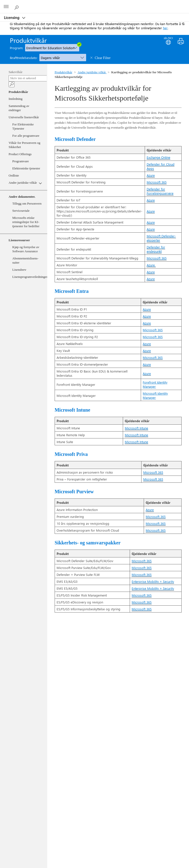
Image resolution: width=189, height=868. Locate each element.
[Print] (180, 40)
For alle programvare (26, 136)
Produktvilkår (63, 72)
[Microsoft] (94, 4)
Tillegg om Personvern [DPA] (27, 203)
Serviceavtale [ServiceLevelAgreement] (21, 211)
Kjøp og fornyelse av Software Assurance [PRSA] (26, 249)
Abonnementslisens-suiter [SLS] (25, 260)
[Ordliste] (25, 175)
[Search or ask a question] (17, 6)
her (165, 28)
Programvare (21, 161)
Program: (17, 48)
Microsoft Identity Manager (155, 395)
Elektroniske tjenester (26, 168)
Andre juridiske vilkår (92, 72)
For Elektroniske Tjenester (23, 126)
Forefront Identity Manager (155, 384)
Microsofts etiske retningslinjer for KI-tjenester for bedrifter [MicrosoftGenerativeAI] (26, 222)
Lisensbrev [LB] (19, 270)
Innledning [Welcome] (16, 99)
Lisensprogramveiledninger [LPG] (27, 277)
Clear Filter (103, 58)
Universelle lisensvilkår (24, 117)
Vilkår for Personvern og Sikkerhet (24, 145)
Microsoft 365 (153, 330)
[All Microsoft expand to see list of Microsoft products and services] (6, 7)
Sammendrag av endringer (19, 108)
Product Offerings (20, 154)
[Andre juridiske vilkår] (25, 183)
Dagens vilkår (50, 58)
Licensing (12, 17)
